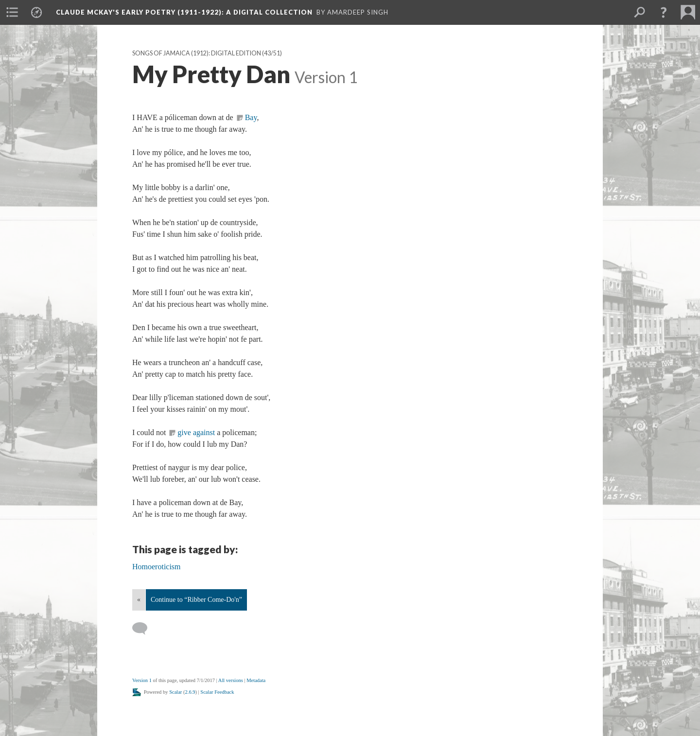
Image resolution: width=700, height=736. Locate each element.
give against (196, 432)
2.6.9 (190, 692)
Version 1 (142, 680)
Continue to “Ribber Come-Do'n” (196, 600)
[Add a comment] (144, 629)
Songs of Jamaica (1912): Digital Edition (197, 53)
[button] (664, 12)
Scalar (175, 692)
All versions (231, 680)
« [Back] (139, 600)
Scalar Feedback (217, 692)
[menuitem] (12, 12)
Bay (251, 117)
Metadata (256, 680)
